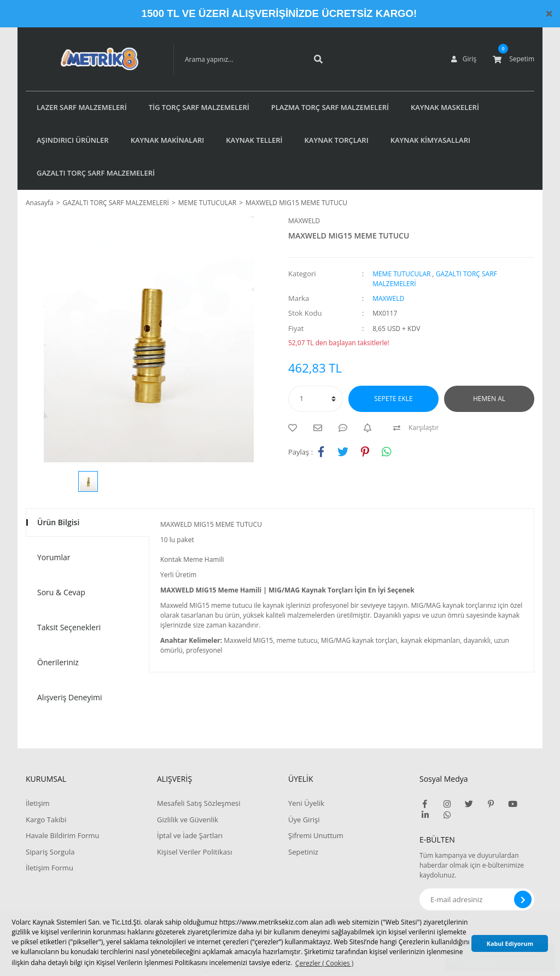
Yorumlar (54, 557)
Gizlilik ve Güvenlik (188, 820)
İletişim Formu (49, 868)
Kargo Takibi (46, 820)
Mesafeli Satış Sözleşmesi (199, 803)
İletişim (38, 803)
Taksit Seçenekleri (69, 627)
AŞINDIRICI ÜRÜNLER (73, 140)
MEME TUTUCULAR (401, 274)
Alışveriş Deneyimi (70, 697)
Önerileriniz (58, 662)
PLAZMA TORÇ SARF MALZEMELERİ (330, 107)
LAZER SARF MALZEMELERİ (82, 107)
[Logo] (83, 59)
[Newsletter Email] (477, 899)
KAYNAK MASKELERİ (445, 107)
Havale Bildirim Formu (63, 835)
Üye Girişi (304, 820)
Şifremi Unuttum (316, 835)
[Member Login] (464, 59)
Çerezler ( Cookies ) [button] (324, 963)
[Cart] (514, 59)
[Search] (236, 59)
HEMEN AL (489, 399)
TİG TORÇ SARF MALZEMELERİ (199, 107)
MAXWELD (304, 221)
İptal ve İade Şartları (190, 835)
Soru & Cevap (61, 592)
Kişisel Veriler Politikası (194, 852)
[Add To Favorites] (295, 428)
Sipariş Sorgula (50, 852)
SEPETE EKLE (393, 399)
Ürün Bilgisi (58, 522)
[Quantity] (316, 399)
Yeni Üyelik (306, 803)
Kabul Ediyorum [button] (510, 943)
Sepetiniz (303, 852)
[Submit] (523, 899)
